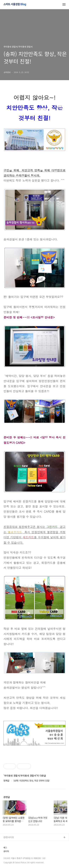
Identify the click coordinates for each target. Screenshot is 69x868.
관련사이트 (9, 837)
